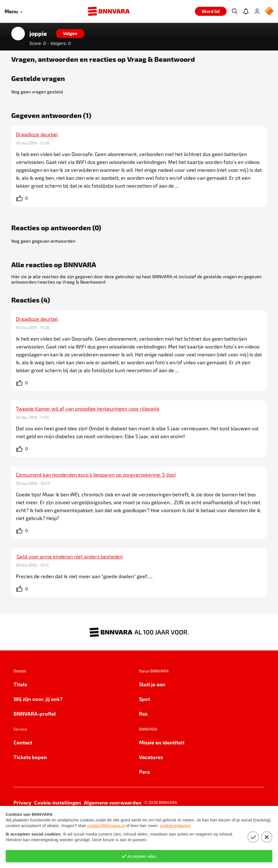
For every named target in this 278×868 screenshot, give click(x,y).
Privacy (22, 802)
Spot (145, 699)
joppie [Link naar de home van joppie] (38, 34)
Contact (23, 742)
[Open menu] (14, 11)
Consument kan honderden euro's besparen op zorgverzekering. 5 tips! (96, 475)
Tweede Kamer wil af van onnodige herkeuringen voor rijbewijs (88, 409)
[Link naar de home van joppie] (18, 34)
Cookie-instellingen (58, 802)
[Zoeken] (234, 11)
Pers (144, 772)
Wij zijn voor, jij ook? (38, 699)
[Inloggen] (257, 11)
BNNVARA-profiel (35, 714)
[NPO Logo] (269, 11)
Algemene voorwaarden (113, 802)
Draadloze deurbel (37, 134)
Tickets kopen (30, 757)
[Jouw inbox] (246, 11)
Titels (20, 684)
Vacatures (151, 757)
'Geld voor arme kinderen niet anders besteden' (70, 556)
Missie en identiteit (162, 742)
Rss (143, 714)
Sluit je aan (152, 684)
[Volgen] (70, 34)
